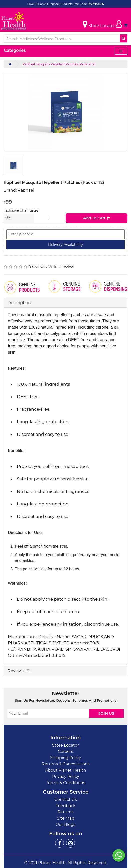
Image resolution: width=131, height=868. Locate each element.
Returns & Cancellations (66, 764)
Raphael (26, 190)
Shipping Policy (66, 758)
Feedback (66, 806)
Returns (65, 812)
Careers (65, 751)
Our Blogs (65, 825)
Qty (8, 217)
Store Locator (65, 745)
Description (19, 303)
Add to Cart (96, 218)
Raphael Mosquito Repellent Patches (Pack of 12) (59, 64)
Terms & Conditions (66, 783)
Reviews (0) (19, 671)
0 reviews (37, 267)
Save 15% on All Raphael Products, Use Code (58, 4)
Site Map (66, 818)
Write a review (61, 267)
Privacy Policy (66, 776)
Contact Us (66, 800)
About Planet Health (66, 770)
